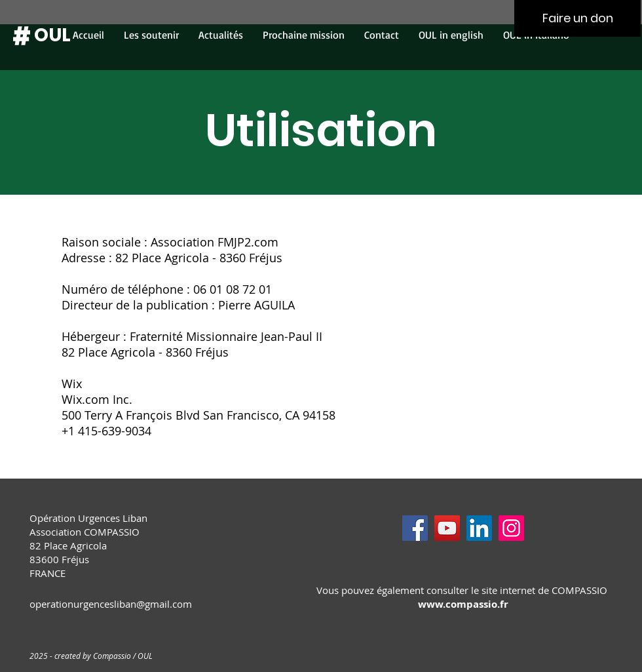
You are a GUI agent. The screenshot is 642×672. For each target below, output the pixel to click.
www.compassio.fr (463, 604)
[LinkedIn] (479, 528)
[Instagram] (511, 528)
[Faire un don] (577, 18)
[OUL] (52, 35)
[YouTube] (447, 528)
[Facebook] (415, 528)
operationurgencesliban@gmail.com (111, 604)
